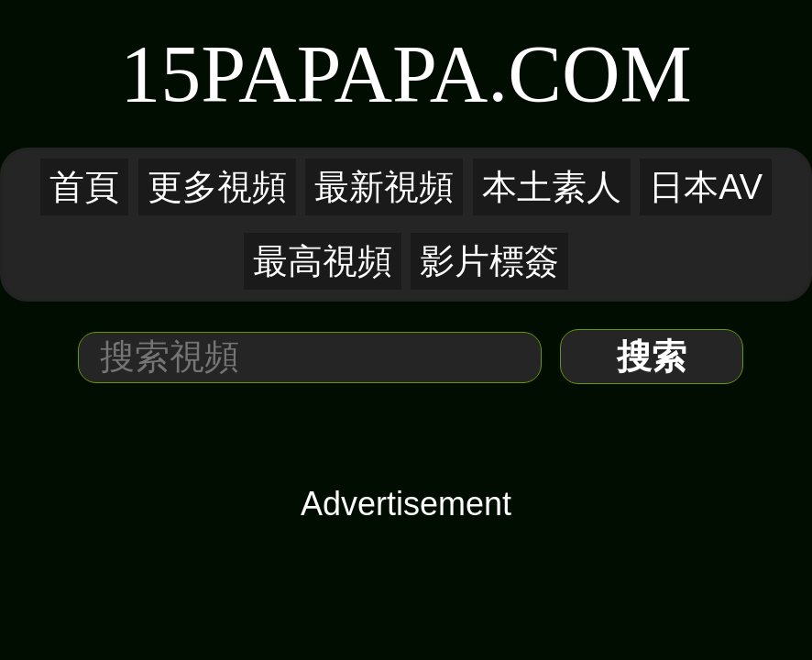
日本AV (706, 187)
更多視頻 (217, 187)
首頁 (84, 187)
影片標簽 (489, 261)
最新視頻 (384, 187)
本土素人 (552, 187)
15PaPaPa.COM (406, 74)
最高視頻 (323, 261)
